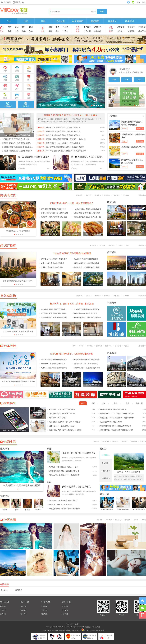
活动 (43, 21)
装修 (17, 27)
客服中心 (24, 607)
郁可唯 (102, 143)
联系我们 (3, 614)
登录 (139, 2)
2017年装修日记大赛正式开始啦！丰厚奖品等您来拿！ (67, 151)
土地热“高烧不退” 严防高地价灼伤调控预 (72, 253)
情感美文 (106, 478)
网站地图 (24, 610)
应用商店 (19, 590)
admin (103, 139)
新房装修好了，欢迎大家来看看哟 (54, 318)
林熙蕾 (16, 510)
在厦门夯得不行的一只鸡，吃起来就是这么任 (72, 203)
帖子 (93, 11)
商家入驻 (65, 607)
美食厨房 (106, 463)
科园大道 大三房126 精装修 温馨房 (62, 409)
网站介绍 (3, 607)
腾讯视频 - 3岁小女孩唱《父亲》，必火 (63, 467)
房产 (10, 27)
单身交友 (115, 442)
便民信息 (10, 403)
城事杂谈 (121, 27)
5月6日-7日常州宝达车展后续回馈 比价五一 (18, 382)
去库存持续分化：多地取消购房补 (86, 263)
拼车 (57, 31)
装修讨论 (79, 296)
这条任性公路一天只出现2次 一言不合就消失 (63, 143)
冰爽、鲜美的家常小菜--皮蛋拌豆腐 (55, 213)
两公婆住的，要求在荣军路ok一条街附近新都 (117, 418)
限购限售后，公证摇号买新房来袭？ (87, 267)
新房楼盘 (93, 245)
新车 (74, 346)
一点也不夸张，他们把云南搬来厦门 (87, 209)
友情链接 (44, 614)
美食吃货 (10, 195)
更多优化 (112, 21)
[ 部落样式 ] (41, 131)
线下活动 (126, 195)
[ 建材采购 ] (41, 151)
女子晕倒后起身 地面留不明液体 (34, 157)
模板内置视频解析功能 (123, 510)
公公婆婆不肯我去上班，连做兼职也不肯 (17, 151)
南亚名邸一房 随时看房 (58, 418)
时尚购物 (134, 442)
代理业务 (44, 610)
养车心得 (118, 346)
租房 (57, 27)
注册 (144, 2)
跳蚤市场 (87, 31)
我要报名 (140, 128)
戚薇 (103, 135)
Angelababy (39, 510)
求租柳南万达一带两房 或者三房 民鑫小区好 (116, 430)
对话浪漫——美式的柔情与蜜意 (85, 313)
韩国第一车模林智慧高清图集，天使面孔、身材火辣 (66, 139)
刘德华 (5, 510)
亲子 (24, 27)
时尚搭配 (106, 471)
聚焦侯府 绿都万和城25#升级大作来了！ (18, 281)
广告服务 (44, 607)
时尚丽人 (127, 520)
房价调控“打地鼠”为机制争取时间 (86, 259)
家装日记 (89, 296)
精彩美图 (100, 520)
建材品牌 (117, 296)
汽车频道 (65, 614)
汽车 (17, 31)
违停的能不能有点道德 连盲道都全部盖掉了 (18, 147)
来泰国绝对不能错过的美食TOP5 (54, 209)
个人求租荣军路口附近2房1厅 (111, 422)
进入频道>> (142, 195)
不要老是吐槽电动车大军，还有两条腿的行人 (63, 131)
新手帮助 (24, 614)
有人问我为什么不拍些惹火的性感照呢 (58, 105)
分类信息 (60, 21)
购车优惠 (90, 346)
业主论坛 (112, 245)
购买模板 (130, 21)
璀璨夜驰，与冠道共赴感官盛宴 (53, 364)
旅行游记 (124, 442)
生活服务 (87, 27)
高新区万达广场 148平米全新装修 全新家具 (65, 430)
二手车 (65, 31)
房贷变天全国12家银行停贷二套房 (54, 259)
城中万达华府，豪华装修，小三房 (62, 426)
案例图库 (98, 296)
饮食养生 (117, 195)
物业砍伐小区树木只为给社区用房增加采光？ (63, 135)
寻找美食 (98, 195)
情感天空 (131, 27)
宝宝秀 (136, 520)
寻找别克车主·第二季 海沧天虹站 (86, 364)
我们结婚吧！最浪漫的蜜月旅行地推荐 (63, 500)
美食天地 (142, 31)
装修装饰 (131, 31)
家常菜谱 (107, 195)
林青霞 (102, 127)
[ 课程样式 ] (41, 127)
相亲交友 (98, 27)
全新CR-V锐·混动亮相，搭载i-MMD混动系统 (72, 354)
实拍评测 (99, 346)
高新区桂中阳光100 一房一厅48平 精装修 (65, 422)
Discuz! (52, 630)
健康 (31, 31)
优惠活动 (126, 296)
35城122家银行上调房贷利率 (52, 267)
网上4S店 (108, 346)
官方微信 (7, 2)
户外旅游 (142, 27)
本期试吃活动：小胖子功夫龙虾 (18, 231)
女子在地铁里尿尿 (139, 509)
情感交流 (106, 442)
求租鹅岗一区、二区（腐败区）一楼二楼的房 (117, 414)
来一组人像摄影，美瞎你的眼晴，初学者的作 (87, 157)
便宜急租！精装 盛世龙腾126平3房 (62, 414)
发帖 (139, 80)
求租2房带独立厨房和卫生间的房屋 (113, 409)
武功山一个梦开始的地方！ (129, 472)
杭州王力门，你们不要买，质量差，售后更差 (63, 127)
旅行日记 (106, 455)
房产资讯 (102, 245)
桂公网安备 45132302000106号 (93, 630)
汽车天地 (10, 346)
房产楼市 (121, 31)
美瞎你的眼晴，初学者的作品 (76, 487)
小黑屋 (76, 624)
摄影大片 (109, 520)
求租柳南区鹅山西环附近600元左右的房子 (115, 426)
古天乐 (95, 500)
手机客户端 (20, 2)
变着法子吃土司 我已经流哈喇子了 (79, 453)
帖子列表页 (78, 21)
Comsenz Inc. (66, 627)
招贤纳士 (3, 610)
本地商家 (98, 31)
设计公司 (107, 296)
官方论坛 (4, 590)
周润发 (102, 131)
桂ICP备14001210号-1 (74, 630)
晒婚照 (144, 520)
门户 (9, 21)
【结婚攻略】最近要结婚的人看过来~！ (17, 139)
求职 (50, 27)
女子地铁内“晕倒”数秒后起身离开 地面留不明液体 (65, 147)
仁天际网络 (96, 627)
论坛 (26, 21)
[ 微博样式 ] (41, 139)
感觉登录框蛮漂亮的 (107, 510)
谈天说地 (143, 442)
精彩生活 (10, 442)
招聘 (50, 31)
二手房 (65, 27)
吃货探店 (79, 195)
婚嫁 (31, 27)
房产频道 (65, 610)
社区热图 (10, 520)
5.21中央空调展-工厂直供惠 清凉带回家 (18, 331)
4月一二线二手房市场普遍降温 (53, 263)
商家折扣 (89, 195)
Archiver (69, 624)
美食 (10, 31)
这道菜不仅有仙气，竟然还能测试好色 (16, 143)
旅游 (24, 31)
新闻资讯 (95, 21)
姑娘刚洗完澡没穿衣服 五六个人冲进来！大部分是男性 (71, 115)
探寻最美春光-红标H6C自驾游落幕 (87, 359)
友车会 (127, 346)
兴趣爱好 (97, 442)
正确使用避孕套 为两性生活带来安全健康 (64, 509)
